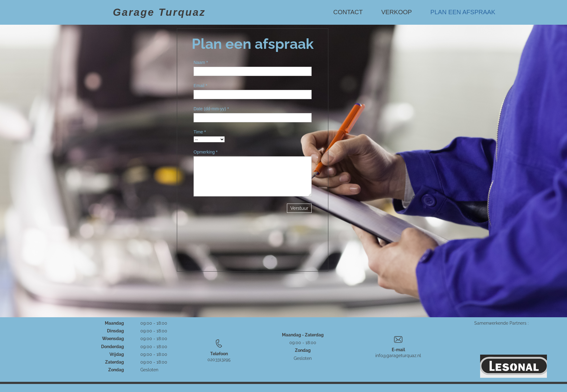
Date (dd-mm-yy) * (211, 109)
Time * (200, 132)
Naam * (201, 62)
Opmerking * (206, 152)
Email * (200, 86)
